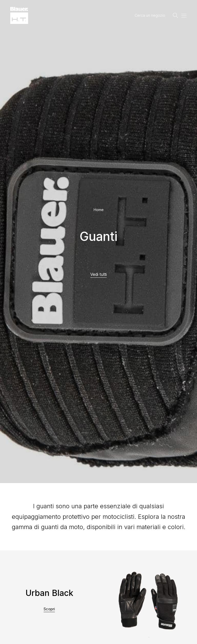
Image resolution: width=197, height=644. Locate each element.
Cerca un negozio (150, 15)
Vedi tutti (98, 274)
